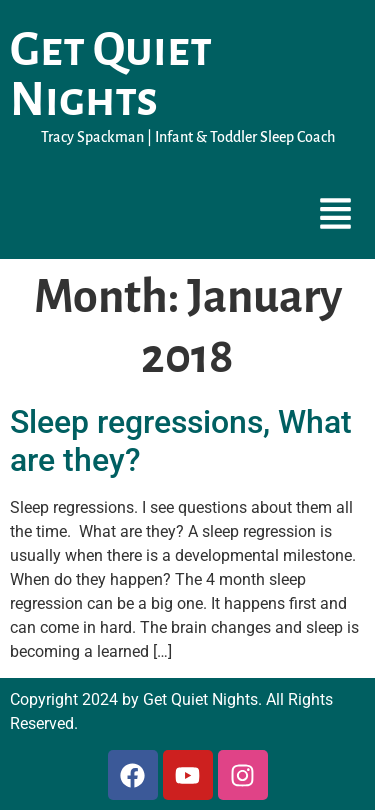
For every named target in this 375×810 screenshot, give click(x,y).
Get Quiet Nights (111, 75)
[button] (336, 216)
